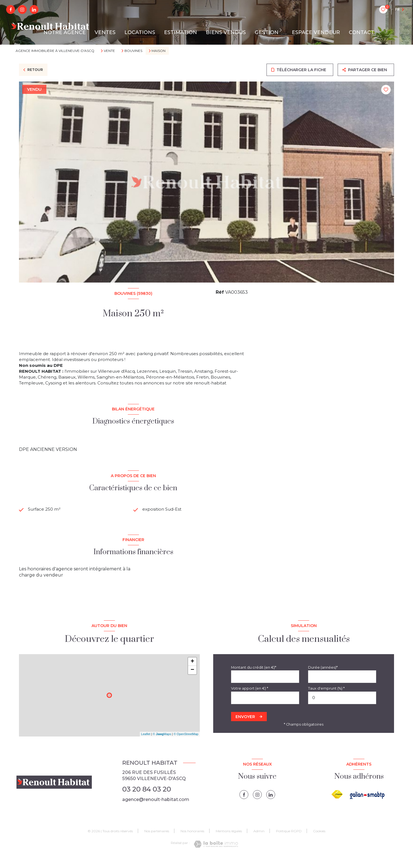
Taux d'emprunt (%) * (326, 698)
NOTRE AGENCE (65, 32)
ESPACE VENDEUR (316, 32)
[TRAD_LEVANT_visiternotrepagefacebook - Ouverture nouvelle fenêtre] (11, 9)
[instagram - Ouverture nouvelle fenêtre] (22, 9)
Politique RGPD (289, 840)
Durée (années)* (323, 676)
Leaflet (146, 743)
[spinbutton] (342, 707)
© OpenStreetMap (186, 743)
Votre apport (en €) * (250, 698)
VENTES (105, 32)
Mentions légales (229, 840)
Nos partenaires (157, 840)
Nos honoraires (192, 840)
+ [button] (192, 671)
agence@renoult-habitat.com (156, 809)
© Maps (162, 743)
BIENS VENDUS (226, 32)
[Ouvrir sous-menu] (282, 30)
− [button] (192, 679)
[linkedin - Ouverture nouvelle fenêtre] (34, 9)
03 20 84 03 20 (147, 798)
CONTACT (362, 32)
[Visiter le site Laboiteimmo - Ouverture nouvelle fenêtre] (216, 853)
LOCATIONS (140, 32)
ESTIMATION (181, 32)
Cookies (319, 840)
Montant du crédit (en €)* (254, 676)
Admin (259, 840)
